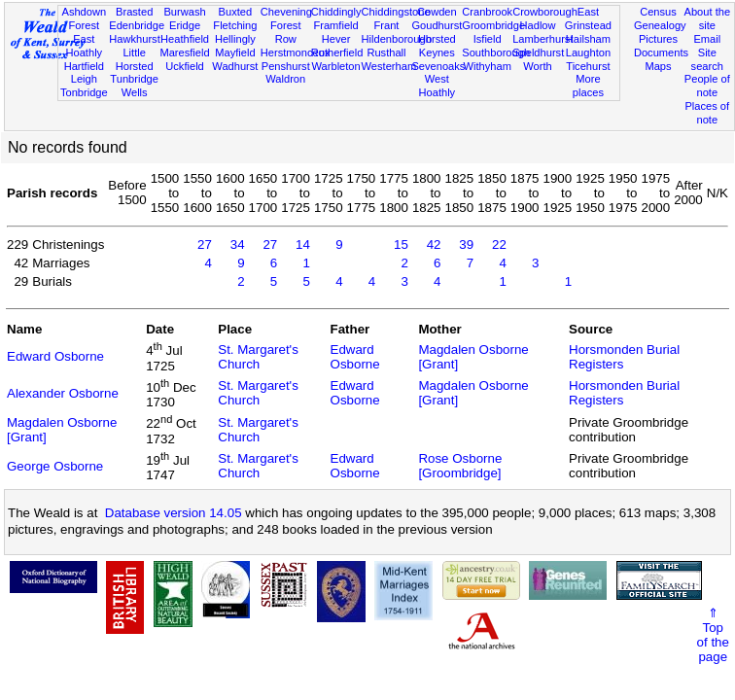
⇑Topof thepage (713, 635)
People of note (707, 86)
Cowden (437, 12)
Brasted (134, 12)
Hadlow (538, 25)
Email (707, 39)
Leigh (84, 79)
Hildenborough (397, 39)
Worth (537, 66)
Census (658, 12)
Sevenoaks (438, 66)
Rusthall (386, 52)
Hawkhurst (134, 39)
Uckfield (185, 66)
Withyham (488, 66)
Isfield (488, 39)
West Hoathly (437, 86)
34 (238, 245)
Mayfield (235, 52)
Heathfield (185, 39)
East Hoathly (84, 46)
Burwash (184, 12)
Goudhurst (437, 25)
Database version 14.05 (174, 513)
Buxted (236, 12)
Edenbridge (137, 25)
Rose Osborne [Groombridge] (460, 466)
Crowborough (545, 12)
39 (466, 245)
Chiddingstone (396, 12)
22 (499, 245)
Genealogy (660, 25)
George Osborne (55, 466)
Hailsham (588, 39)
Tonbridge (84, 92)
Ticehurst (588, 66)
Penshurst (286, 66)
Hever (336, 39)
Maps (658, 66)
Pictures (658, 39)
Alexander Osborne (63, 393)
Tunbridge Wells (134, 86)
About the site (708, 18)
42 (434, 245)
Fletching (235, 25)
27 (205, 245)
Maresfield (184, 52)
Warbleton (336, 66)
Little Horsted (135, 59)
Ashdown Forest (84, 18)
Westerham (389, 66)
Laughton (588, 52)
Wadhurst (235, 66)
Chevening (286, 12)
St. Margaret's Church (258, 357)
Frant (387, 25)
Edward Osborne (55, 356)
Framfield (335, 25)
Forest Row (285, 32)
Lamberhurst (542, 39)
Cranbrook (487, 12)
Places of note (707, 113)
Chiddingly (336, 12)
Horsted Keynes (437, 46)
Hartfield (84, 66)
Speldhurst (538, 52)
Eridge (185, 25)
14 (303, 245)
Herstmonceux (296, 52)
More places (588, 86)
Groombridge (493, 25)
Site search (707, 59)
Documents (661, 52)
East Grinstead (588, 18)
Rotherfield (337, 52)
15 (401, 245)
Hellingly (235, 39)
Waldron (285, 79)
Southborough (496, 52)
